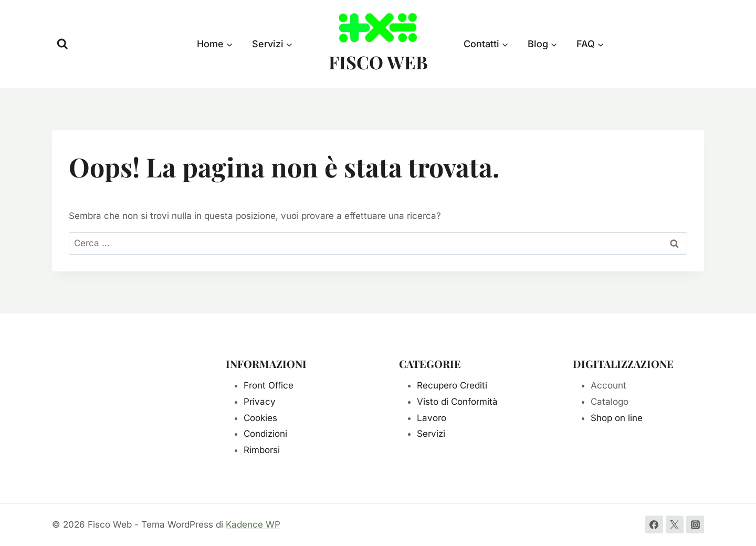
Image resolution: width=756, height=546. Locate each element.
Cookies (260, 418)
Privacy (260, 402)
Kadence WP (253, 524)
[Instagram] (695, 524)
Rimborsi (262, 450)
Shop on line (617, 418)
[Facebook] (654, 524)
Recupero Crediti (452, 385)
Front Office (269, 385)
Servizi (431, 434)
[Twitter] (675, 524)
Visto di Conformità (457, 402)
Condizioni (265, 434)
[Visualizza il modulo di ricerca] (62, 44)
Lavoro (432, 418)
